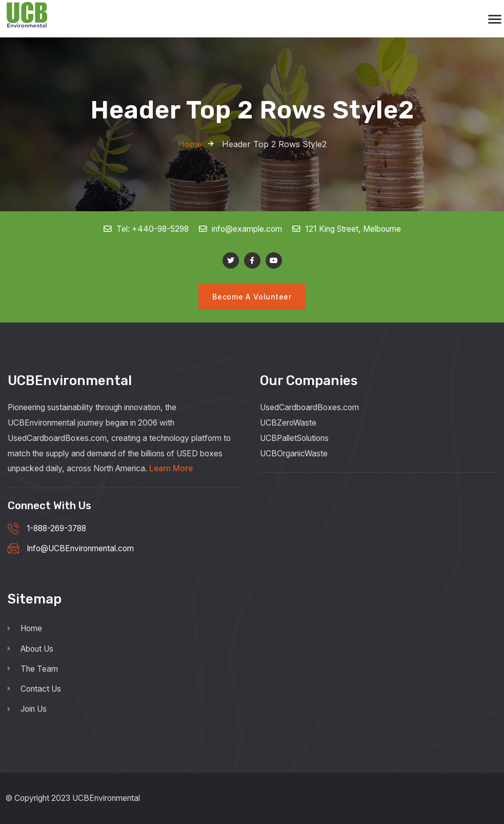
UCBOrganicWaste (294, 454)
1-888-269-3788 (56, 528)
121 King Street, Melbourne (347, 229)
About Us (31, 649)
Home (25, 629)
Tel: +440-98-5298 (147, 229)
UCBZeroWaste (288, 423)
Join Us (27, 709)
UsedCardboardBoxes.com (309, 407)
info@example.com (241, 229)
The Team (33, 669)
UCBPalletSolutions (294, 438)
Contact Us (34, 689)
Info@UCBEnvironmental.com (80, 549)
